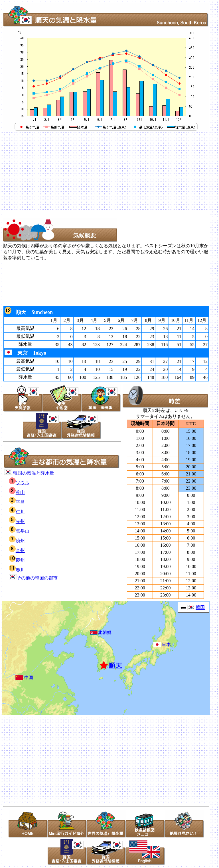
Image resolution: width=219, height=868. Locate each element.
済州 (17, 541)
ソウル (19, 483)
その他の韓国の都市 (33, 578)
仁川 (17, 512)
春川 (17, 570)
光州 (17, 521)
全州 (17, 551)
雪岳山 (19, 531)
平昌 (17, 502)
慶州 (17, 560)
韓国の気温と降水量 (29, 473)
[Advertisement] (109, 171)
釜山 (17, 492)
